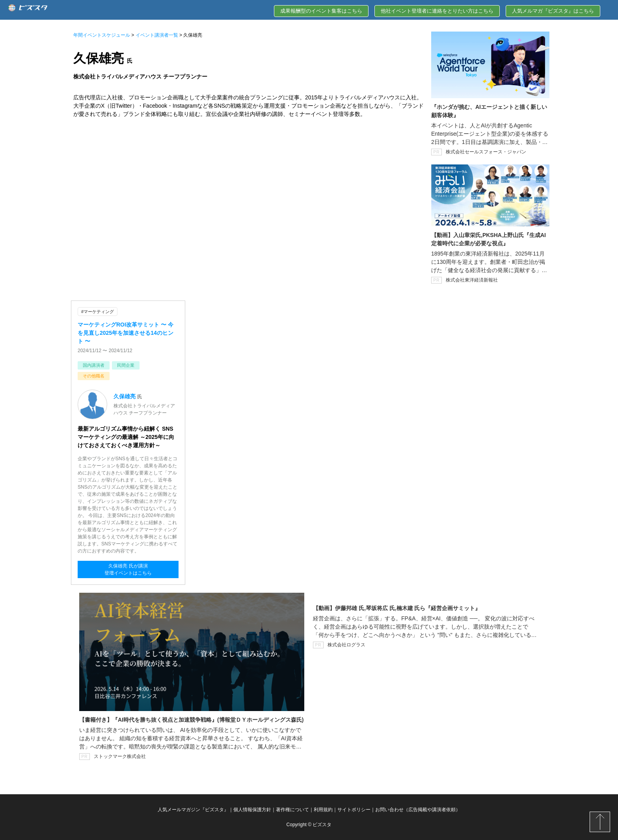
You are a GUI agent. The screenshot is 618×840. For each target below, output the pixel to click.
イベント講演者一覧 (157, 35)
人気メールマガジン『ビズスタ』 (193, 810)
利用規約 (323, 810)
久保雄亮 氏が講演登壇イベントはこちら (128, 569)
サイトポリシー (354, 810)
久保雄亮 (125, 396)
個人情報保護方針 (252, 810)
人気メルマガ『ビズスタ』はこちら (553, 11)
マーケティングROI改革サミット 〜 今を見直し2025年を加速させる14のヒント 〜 (126, 333)
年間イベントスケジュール (102, 35)
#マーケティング (98, 312)
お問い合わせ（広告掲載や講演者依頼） (418, 810)
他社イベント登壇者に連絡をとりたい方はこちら (437, 11)
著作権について (292, 810)
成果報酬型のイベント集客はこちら (321, 11)
